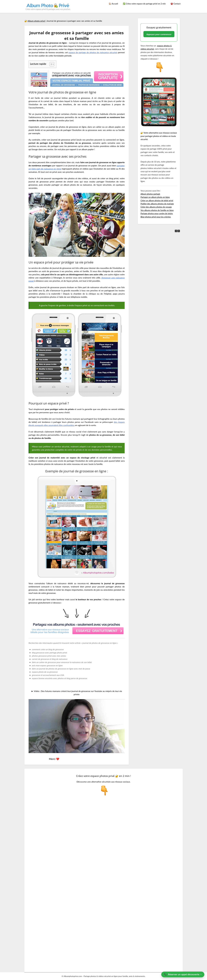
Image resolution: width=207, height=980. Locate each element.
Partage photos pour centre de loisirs (157, 213)
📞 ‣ (183, 974)
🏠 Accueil (113, 4)
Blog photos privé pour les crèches (156, 217)
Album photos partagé (150, 194)
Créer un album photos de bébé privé (157, 200)
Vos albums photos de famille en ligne (157, 210)
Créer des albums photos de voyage (156, 207)
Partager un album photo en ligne (155, 197)
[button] (179, 231)
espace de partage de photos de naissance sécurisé (93, 52)
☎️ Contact (176, 4)
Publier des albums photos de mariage (157, 204)
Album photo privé (36, 21)
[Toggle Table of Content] (51, 64)
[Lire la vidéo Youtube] (77, 726)
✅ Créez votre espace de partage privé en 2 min (144, 4)
